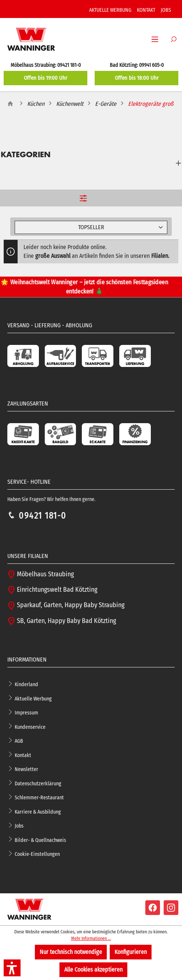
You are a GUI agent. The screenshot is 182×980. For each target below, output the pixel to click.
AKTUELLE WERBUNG (110, 10)
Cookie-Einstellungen (37, 854)
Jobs (19, 826)
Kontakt (23, 755)
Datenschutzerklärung (38, 783)
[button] (12, 968)
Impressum (26, 713)
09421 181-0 (43, 516)
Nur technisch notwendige (71, 952)
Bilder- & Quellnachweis (40, 840)
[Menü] (155, 39)
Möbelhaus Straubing (41, 574)
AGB (19, 741)
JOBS (166, 10)
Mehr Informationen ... (91, 938)
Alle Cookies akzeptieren (93, 970)
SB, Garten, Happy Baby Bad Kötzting (62, 621)
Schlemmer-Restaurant (39, 798)
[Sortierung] (91, 227)
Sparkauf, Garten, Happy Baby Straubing (66, 605)
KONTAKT (146, 10)
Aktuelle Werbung (33, 698)
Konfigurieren (131, 952)
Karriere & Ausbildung (38, 812)
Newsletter (26, 769)
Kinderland (26, 684)
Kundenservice (30, 727)
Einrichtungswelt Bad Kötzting (52, 590)
